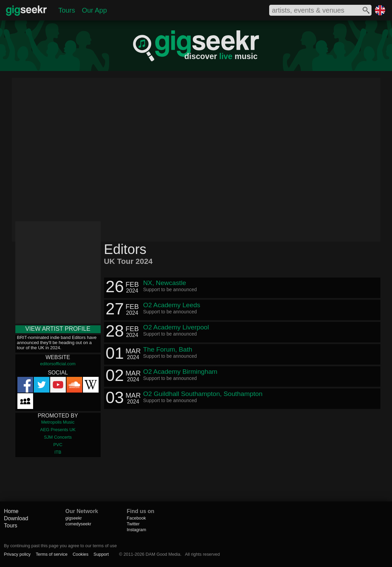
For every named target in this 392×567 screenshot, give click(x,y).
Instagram (136, 530)
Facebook (136, 518)
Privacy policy (17, 554)
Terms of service (52, 554)
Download (16, 518)
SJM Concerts (58, 437)
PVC (58, 445)
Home (11, 511)
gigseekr (73, 518)
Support (101, 554)
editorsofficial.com (58, 364)
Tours (67, 10)
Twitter (133, 524)
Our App (94, 10)
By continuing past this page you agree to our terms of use (60, 546)
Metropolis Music (58, 422)
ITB (58, 452)
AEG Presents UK (58, 430)
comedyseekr (78, 524)
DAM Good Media (163, 554)
